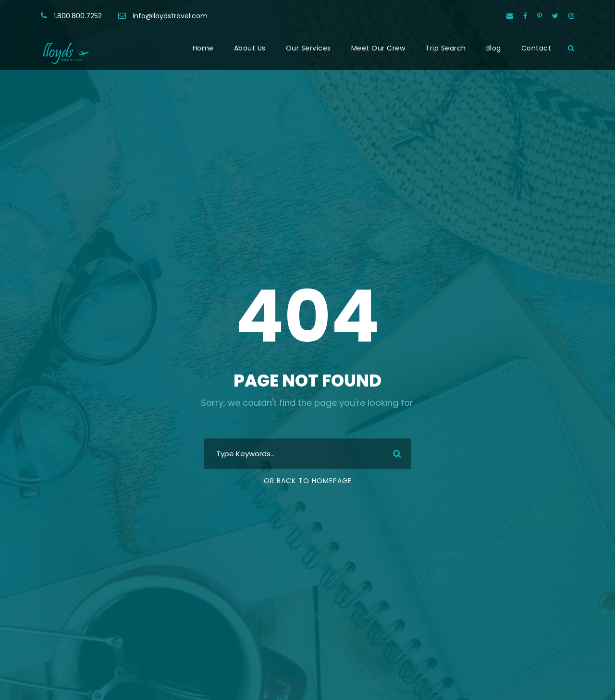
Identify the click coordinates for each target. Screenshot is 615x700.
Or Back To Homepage (308, 481)
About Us (250, 48)
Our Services (308, 48)
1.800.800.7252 (78, 16)
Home (203, 48)
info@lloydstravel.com (170, 16)
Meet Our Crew (378, 48)
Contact (536, 48)
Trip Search (446, 48)
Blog (494, 48)
